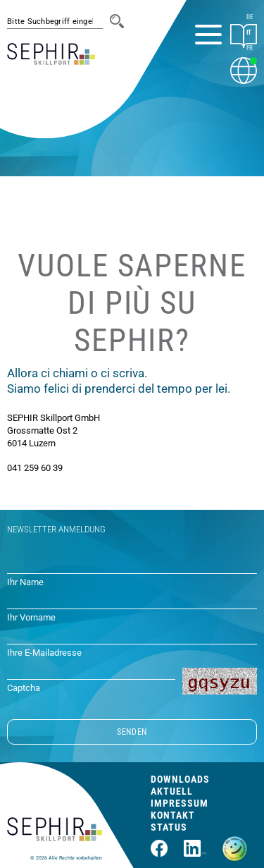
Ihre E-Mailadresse (44, 653)
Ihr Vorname (31, 617)
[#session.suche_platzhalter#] (55, 22)
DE (250, 17)
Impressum (180, 803)
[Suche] (117, 21)
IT (249, 32)
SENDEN (132, 732)
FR (250, 48)
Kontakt (173, 815)
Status (169, 827)
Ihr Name (25, 582)
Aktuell (172, 791)
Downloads (180, 779)
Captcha (24, 688)
